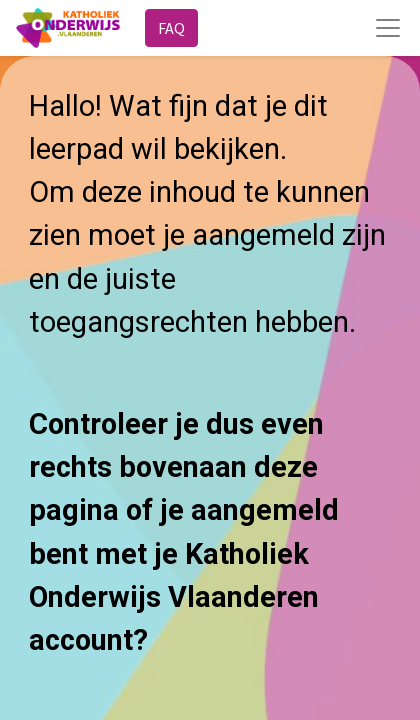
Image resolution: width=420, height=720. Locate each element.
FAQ (171, 28)
